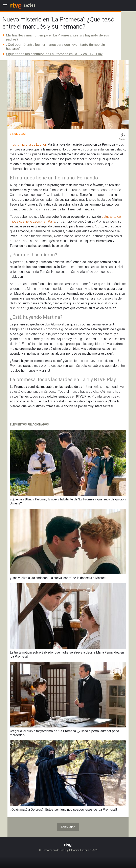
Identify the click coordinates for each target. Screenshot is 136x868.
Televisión (68, 827)
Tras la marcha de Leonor (28, 144)
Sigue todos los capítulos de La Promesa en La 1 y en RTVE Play (54, 54)
